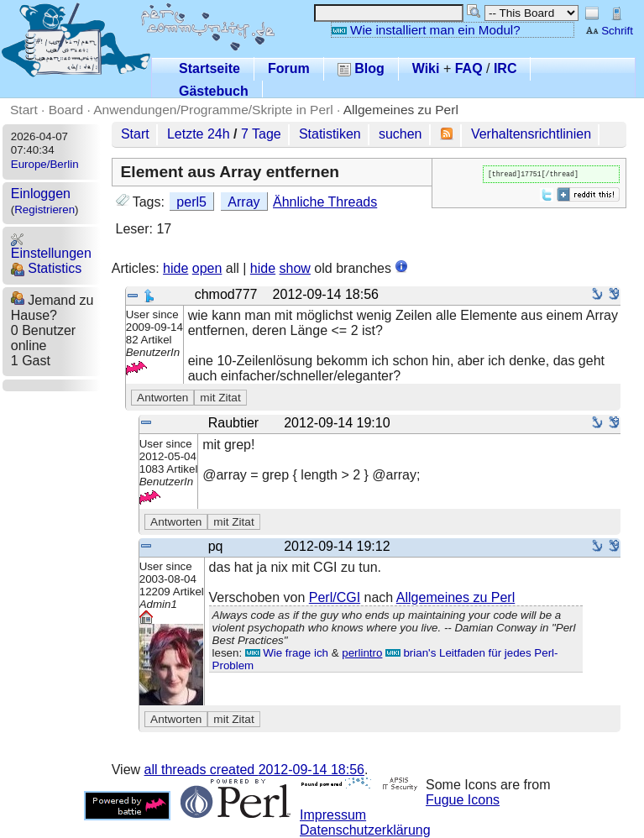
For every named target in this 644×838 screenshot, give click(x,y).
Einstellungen (51, 246)
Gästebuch (214, 91)
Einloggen (41, 194)
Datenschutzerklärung (365, 830)
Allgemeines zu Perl (401, 110)
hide (175, 268)
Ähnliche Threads (325, 202)
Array (243, 202)
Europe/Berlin (45, 164)
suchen (401, 134)
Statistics (46, 268)
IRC (505, 68)
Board (66, 110)
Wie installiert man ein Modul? (426, 30)
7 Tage (261, 134)
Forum (289, 68)
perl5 (191, 202)
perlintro (362, 653)
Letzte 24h (199, 134)
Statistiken (330, 134)
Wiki (426, 68)
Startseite (209, 68)
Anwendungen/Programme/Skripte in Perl (213, 110)
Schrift (609, 31)
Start (24, 110)
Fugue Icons (463, 800)
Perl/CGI (335, 597)
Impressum (333, 815)
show (295, 268)
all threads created (254, 770)
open (207, 268)
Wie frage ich (287, 653)
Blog (361, 68)
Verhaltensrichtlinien (531, 134)
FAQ (469, 68)
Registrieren (45, 209)
